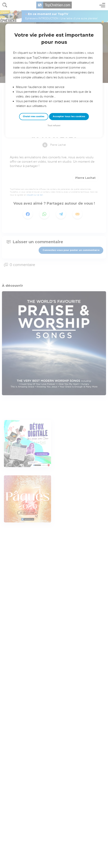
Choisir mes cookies (34, 116)
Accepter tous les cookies (69, 116)
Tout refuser (54, 126)
